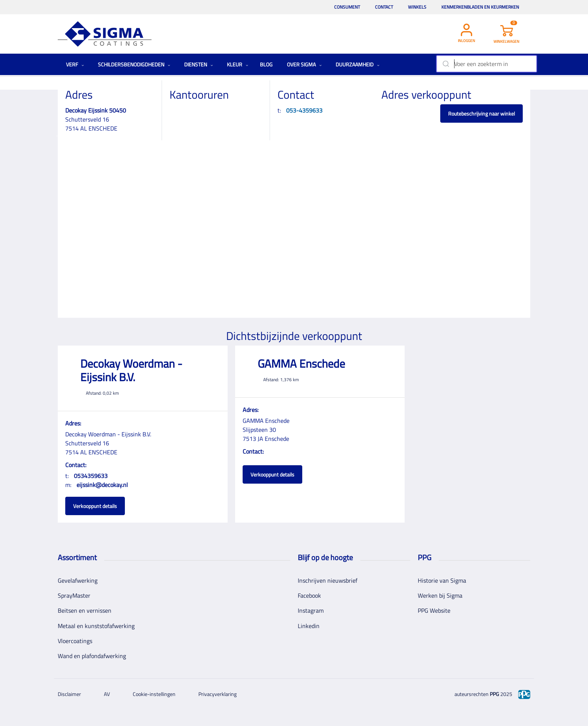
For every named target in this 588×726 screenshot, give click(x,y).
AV (107, 694)
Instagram (311, 610)
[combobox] (487, 64)
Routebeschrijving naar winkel (481, 113)
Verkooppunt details (95, 506)
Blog (266, 64)
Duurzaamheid (358, 64)
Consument (347, 7)
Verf (75, 64)
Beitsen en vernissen (85, 610)
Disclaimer (69, 694)
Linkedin (309, 626)
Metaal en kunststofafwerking (96, 626)
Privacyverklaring (217, 694)
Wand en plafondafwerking (92, 656)
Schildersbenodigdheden (134, 64)
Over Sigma (304, 64)
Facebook (309, 595)
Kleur (238, 64)
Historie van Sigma (442, 580)
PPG (494, 694)
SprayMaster (74, 595)
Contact (384, 7)
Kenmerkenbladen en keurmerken (480, 7)
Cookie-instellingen (154, 694)
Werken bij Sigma (440, 595)
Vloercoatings (75, 641)
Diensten (199, 64)
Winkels (417, 7)
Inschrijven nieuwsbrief (328, 580)
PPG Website (434, 610)
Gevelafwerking (78, 580)
